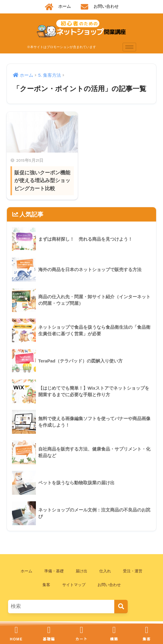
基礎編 (49, 639)
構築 (114, 639)
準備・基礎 (54, 571)
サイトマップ (74, 585)
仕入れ (105, 571)
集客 (46, 585)
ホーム (26, 571)
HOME (16, 639)
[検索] (121, 607)
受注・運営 (133, 571)
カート (81, 639)
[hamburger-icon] (129, 47)
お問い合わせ (109, 585)
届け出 (81, 571)
